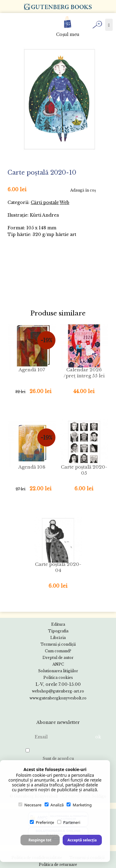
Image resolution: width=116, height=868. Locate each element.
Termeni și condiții (58, 644)
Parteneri (69, 822)
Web (64, 202)
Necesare (30, 805)
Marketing (79, 805)
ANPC (58, 664)
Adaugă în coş (83, 190)
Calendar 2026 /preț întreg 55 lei (84, 373)
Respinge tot (40, 840)
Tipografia (58, 631)
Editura (58, 624)
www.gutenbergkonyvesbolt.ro (58, 698)
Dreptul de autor (58, 658)
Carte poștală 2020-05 (84, 470)
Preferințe (42, 822)
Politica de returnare (58, 865)
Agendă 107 (32, 370)
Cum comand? (58, 651)
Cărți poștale (45, 202)
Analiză (54, 805)
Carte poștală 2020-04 (58, 567)
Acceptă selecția (82, 840)
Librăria (58, 638)
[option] (60, 99)
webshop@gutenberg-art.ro (58, 691)
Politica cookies (58, 678)
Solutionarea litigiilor (58, 671)
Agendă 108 (32, 467)
